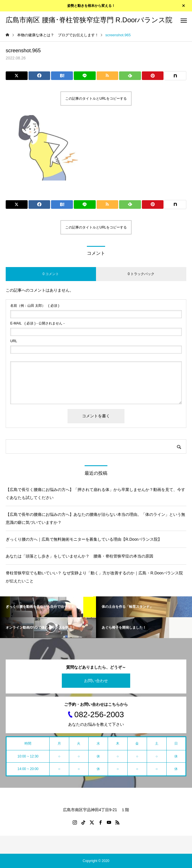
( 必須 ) (35, 306)
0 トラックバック (141, 274)
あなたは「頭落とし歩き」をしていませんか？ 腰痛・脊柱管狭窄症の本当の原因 (79, 556)
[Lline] (85, 76)
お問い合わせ (96, 681)
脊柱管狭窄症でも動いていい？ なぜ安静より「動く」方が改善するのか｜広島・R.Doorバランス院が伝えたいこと (94, 577)
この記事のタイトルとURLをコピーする (96, 99)
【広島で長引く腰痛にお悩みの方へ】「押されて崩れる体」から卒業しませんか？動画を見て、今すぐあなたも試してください (95, 494)
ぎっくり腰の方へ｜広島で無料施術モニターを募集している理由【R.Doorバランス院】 (84, 539)
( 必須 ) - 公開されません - (37, 323)
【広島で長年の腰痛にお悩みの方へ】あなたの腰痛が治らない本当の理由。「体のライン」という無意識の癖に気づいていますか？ (95, 518)
